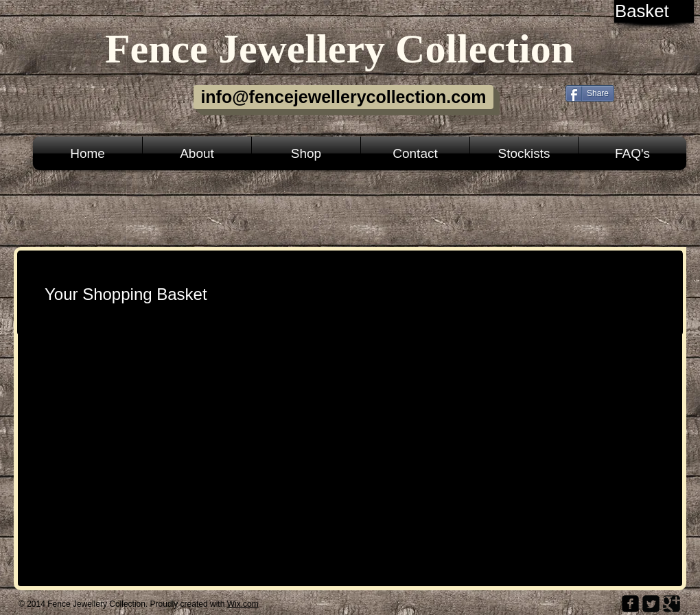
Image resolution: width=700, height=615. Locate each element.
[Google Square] (672, 604)
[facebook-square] (630, 604)
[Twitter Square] (651, 604)
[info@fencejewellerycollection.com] (343, 97)
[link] (655, 11)
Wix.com (243, 604)
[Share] (590, 93)
